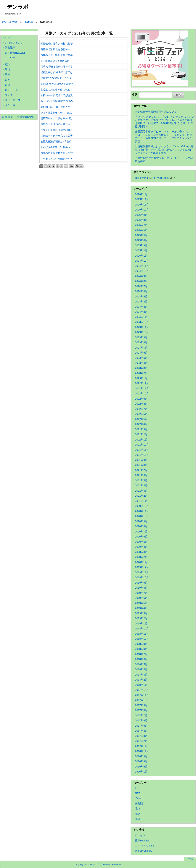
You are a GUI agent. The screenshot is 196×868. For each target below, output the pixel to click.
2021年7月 (141, 470)
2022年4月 (141, 424)
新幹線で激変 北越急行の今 (55, 49)
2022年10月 (142, 393)
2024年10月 (142, 271)
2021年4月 (141, 485)
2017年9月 (141, 705)
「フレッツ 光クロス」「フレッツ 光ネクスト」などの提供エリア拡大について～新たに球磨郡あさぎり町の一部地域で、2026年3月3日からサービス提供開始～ (164, 122)
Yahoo (11, 58)
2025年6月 (141, 230)
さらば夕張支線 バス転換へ (55, 147)
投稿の (142, 841)
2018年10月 (142, 639)
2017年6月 (141, 720)
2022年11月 (142, 388)
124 (72, 166)
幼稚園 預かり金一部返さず (55, 107)
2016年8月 (141, 761)
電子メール (11, 90)
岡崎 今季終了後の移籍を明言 (57, 67)
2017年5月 (141, 726)
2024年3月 (141, 307)
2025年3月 (141, 245)
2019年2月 (141, 618)
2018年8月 (141, 649)
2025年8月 (141, 220)
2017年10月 (142, 700)
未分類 (139, 804)
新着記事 (10, 48)
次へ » (79, 166)
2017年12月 (142, 690)
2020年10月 (142, 516)
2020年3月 (141, 552)
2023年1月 (141, 378)
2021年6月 (141, 475)
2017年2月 (141, 741)
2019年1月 (141, 624)
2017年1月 (141, 746)
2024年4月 (141, 302)
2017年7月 (141, 715)
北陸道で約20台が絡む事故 (55, 90)
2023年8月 (141, 342)
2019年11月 (142, 572)
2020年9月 (141, 521)
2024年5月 (141, 297)
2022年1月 (141, 440)
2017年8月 (141, 710)
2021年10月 (142, 455)
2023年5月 (141, 358)
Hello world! (142, 178)
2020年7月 (141, 532)
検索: (135, 95)
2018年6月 (141, 659)
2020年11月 (142, 511)
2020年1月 (141, 562)
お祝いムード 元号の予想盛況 (57, 95)
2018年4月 (141, 669)
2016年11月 (142, 751)
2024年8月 (141, 281)
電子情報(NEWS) (15, 53)
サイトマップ (13, 100)
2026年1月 (141, 194)
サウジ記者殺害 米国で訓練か (57, 130)
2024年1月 (141, 317)
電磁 (7, 85)
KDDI (138, 788)
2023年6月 (141, 353)
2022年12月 (142, 383)
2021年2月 (141, 496)
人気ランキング (14, 43)
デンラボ (18, 7)
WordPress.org (144, 851)
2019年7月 (141, 593)
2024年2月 (141, 312)
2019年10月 (142, 577)
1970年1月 (141, 772)
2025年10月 (142, 210)
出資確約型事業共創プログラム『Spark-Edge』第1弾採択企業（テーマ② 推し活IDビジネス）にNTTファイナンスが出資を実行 (165, 150)
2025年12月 (142, 199)
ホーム (9, 37)
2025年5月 (141, 235)
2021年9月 (141, 460)
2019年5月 (141, 603)
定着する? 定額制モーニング (56, 78)
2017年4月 (141, 731)
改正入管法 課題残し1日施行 (56, 141)
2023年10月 (142, 332)
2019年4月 (141, 608)
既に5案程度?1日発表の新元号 (57, 84)
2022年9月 (141, 399)
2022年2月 (141, 434)
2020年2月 (141, 557)
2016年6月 (141, 767)
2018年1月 (141, 685)
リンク (9, 95)
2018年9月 (141, 644)
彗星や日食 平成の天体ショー (57, 124)
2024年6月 (141, 291)
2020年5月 (141, 542)
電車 (7, 75)
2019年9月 (141, 583)
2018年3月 (141, 675)
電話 (7, 64)
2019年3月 (141, 613)
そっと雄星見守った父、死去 (56, 113)
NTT (138, 793)
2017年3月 (141, 736)
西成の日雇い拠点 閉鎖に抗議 (57, 55)
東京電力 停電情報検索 (18, 117)
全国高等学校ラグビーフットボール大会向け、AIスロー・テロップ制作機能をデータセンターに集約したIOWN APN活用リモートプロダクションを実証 (164, 136)
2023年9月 (141, 337)
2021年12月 (142, 445)
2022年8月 (141, 404)
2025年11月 (142, 205)
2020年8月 (141, 526)
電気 (7, 69)
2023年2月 (141, 373)
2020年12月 (142, 506)
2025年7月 (141, 225)
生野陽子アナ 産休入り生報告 (57, 136)
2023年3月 (141, 368)
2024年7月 (141, 286)
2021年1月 (141, 501)
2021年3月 (141, 491)
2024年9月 (141, 276)
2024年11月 (142, 266)
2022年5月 (141, 419)
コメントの (145, 846)
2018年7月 (141, 654)
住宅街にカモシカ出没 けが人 (57, 159)
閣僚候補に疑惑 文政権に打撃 (57, 44)
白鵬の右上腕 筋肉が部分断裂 (57, 153)
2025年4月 (141, 240)
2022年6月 (141, 414)
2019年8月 (141, 588)
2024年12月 (142, 261)
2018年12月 (142, 629)
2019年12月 (142, 567)
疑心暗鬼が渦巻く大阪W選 (55, 61)
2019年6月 (141, 598)
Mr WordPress (161, 178)
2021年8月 (141, 465)
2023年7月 (141, 348)
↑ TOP (190, 859)
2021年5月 (141, 480)
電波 (7, 80)
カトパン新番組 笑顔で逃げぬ (57, 101)
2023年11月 (142, 327)
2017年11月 (142, 695)
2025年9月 (141, 215)
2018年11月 (142, 634)
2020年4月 (141, 547)
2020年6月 (141, 537)
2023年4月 (141, 363)
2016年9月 (141, 756)
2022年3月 (141, 429)
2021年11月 (142, 450)
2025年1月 (141, 256)
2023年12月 (142, 322)
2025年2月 (141, 250)
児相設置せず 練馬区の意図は (57, 72)
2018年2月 (141, 680)
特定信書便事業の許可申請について (156, 112)
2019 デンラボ (95, 864)
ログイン (140, 835)
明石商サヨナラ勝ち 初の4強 (56, 118)
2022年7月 (141, 409)
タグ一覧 (10, 105)
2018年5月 (141, 664)
